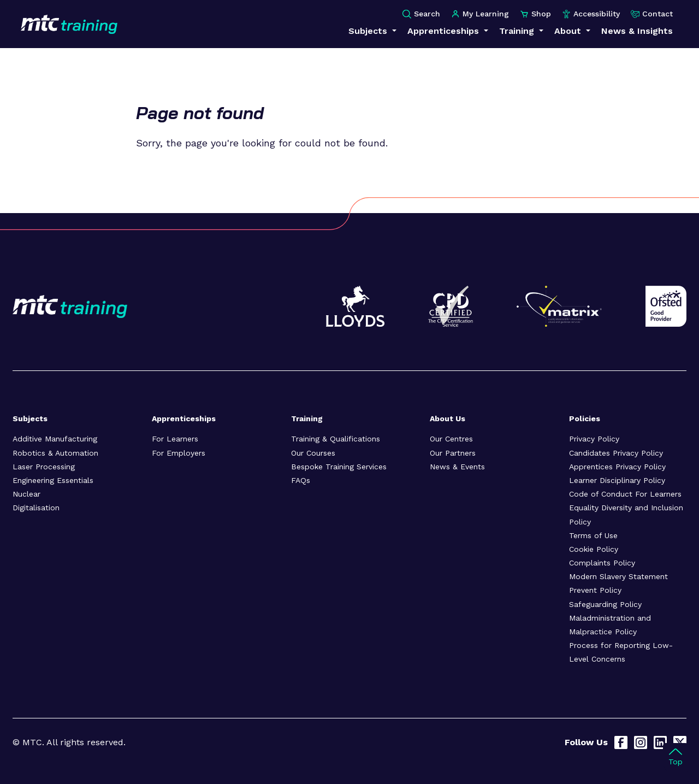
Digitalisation (36, 508)
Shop (535, 14)
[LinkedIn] (660, 742)
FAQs (301, 480)
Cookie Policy (594, 549)
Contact (652, 14)
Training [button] (518, 31)
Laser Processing (44, 467)
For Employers (179, 453)
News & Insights (637, 31)
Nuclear (26, 494)
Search (421, 14)
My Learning (480, 14)
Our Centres (451, 439)
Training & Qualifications (336, 439)
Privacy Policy (594, 439)
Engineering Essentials (53, 480)
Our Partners (453, 453)
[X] (680, 742)
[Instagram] (641, 742)
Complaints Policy (602, 563)
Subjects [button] (369, 31)
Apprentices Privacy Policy (617, 467)
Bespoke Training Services (339, 467)
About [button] (569, 31)
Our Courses (313, 453)
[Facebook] (621, 742)
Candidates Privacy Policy (616, 453)
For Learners (175, 439)
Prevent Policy (595, 590)
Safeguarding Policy (605, 604)
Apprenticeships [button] (445, 31)
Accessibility (591, 14)
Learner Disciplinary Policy (617, 480)
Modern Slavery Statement (618, 576)
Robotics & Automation (55, 453)
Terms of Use (593, 535)
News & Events (457, 467)
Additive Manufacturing (55, 439)
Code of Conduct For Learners (625, 494)
